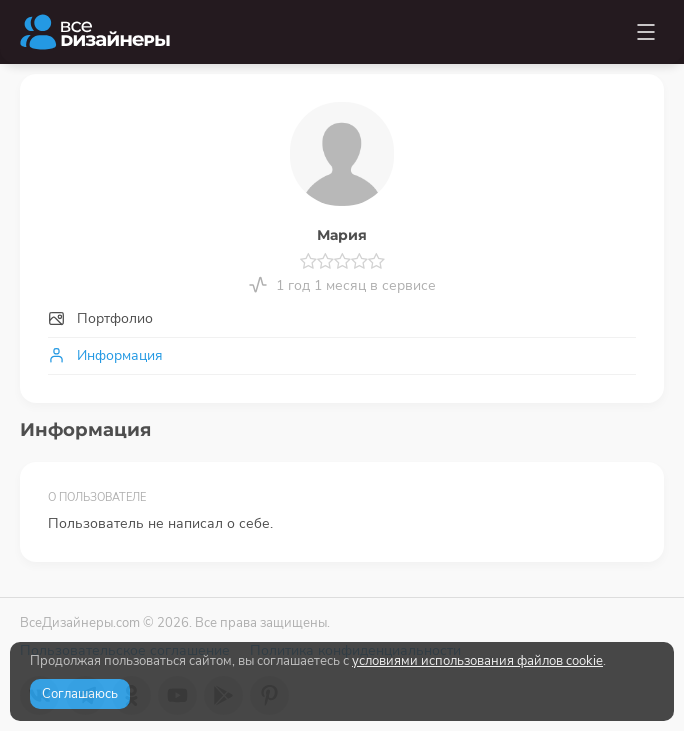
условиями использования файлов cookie (477, 661)
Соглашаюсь (80, 694)
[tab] (342, 319)
